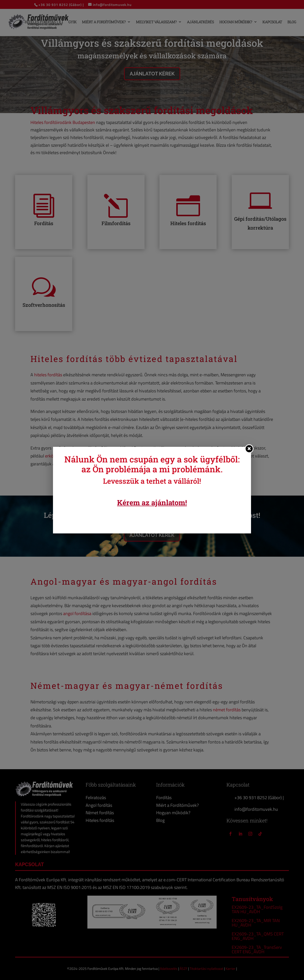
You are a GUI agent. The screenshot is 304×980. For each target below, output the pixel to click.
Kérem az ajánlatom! (152, 502)
